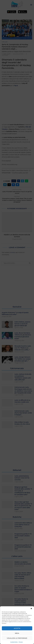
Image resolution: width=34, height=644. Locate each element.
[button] (31, 609)
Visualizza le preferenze (17, 638)
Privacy (21, 642)
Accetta (17, 628)
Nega (17, 633)
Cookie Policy (14, 642)
